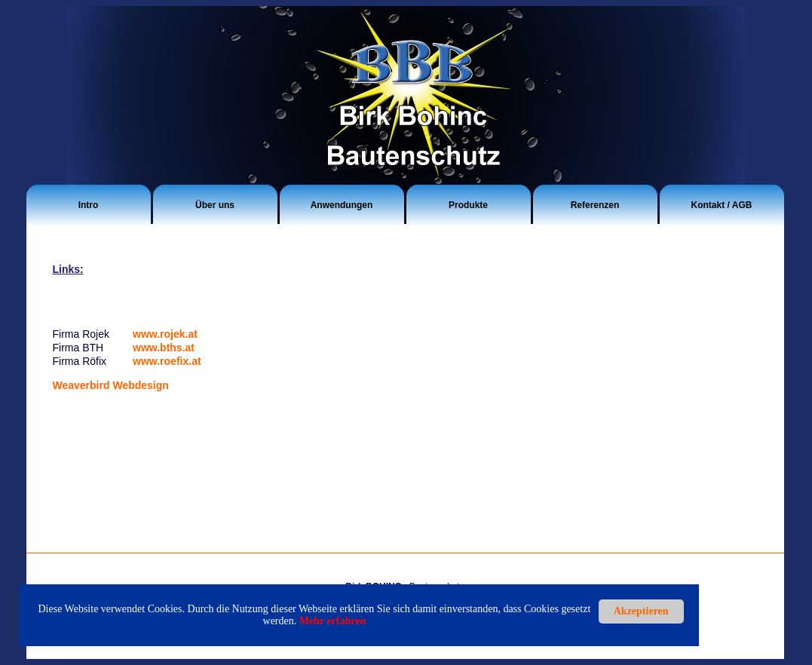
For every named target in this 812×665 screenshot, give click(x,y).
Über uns (215, 205)
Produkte (468, 205)
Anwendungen (342, 205)
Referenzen (595, 205)
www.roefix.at (167, 361)
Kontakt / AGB (722, 205)
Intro (89, 205)
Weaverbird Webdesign (111, 385)
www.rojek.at (165, 334)
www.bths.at (164, 348)
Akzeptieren (641, 611)
